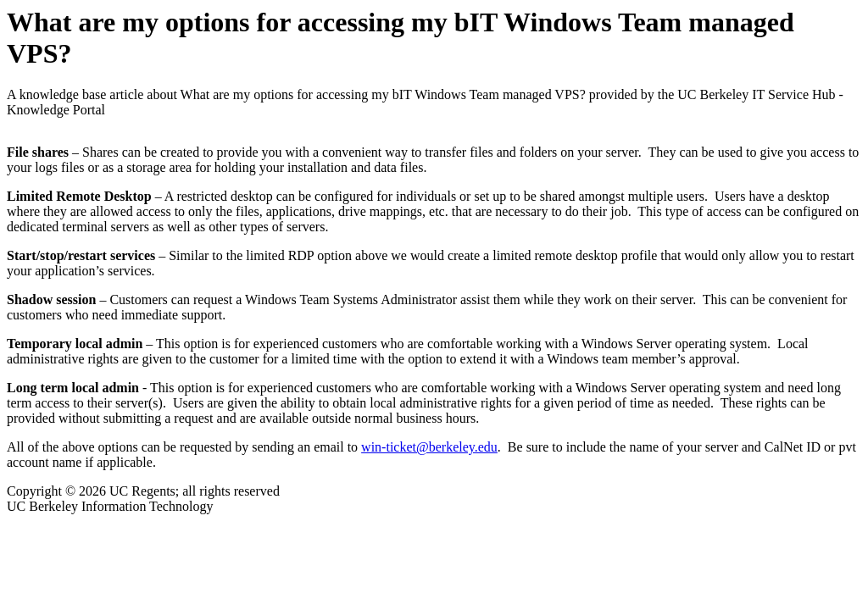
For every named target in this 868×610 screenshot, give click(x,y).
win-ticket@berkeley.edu (429, 447)
